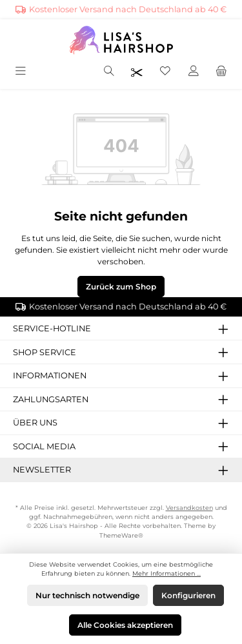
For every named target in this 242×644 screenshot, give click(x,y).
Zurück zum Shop (121, 287)
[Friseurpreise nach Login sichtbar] (137, 72)
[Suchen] (109, 72)
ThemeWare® (121, 535)
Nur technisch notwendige (87, 595)
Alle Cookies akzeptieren (125, 625)
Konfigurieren (188, 595)
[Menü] (22, 72)
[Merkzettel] (165, 72)
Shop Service (45, 352)
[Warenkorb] (221, 72)
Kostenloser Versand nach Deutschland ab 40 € (128, 9)
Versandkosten (189, 508)
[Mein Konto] (194, 72)
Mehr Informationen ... (166, 573)
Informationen (50, 376)
